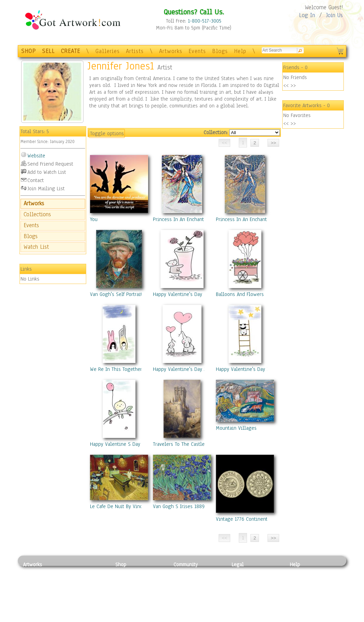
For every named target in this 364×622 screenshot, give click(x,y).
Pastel (74, 580)
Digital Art (35, 595)
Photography (37, 580)
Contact (36, 180)
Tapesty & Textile (86, 603)
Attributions (243, 588)
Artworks (171, 51)
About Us (300, 587)
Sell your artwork (193, 603)
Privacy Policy (247, 572)
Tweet (296, 618)
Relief (74, 572)
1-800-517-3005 (205, 21)
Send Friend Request (50, 164)
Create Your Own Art (137, 618)
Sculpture (34, 610)
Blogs (220, 51)
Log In (307, 15)
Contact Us (302, 572)
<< (286, 86)
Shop (121, 565)
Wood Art (77, 587)
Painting (32, 572)
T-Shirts (124, 603)
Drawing (32, 587)
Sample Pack (304, 580)
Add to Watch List (47, 172)
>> (293, 86)
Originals (126, 610)
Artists (135, 51)
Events (197, 51)
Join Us (334, 15)
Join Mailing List (46, 189)
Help (240, 51)
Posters (123, 587)
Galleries (108, 51)
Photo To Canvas (133, 572)
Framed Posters (132, 580)
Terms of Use (246, 580)
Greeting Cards (132, 595)
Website (36, 156)
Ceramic (76, 595)
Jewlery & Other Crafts (88, 618)
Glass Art (77, 610)
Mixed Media (37, 603)
